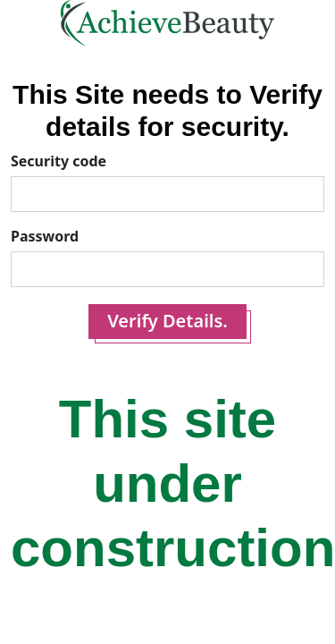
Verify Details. (167, 321)
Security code (59, 161)
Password (45, 236)
